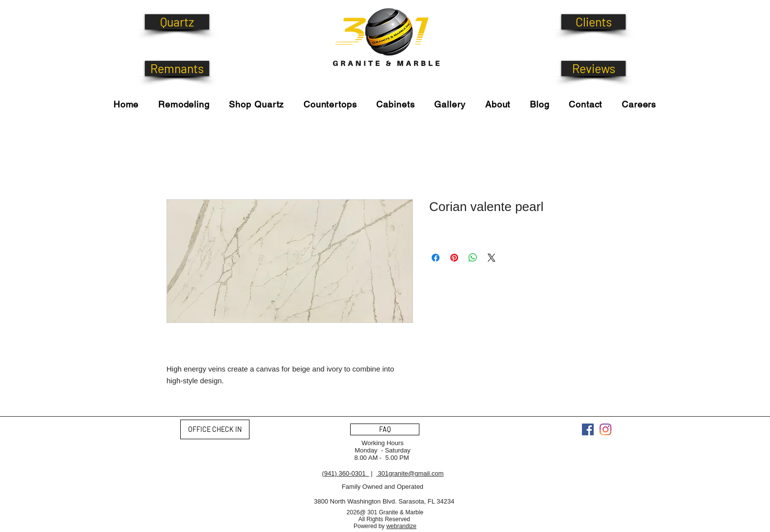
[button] (257, 104)
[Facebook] (588, 429)
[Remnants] (177, 68)
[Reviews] (593, 68)
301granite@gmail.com (410, 473)
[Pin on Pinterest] (454, 258)
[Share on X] (492, 258)
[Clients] (593, 22)
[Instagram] (605, 429)
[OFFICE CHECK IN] (215, 429)
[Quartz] (177, 22)
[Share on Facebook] (436, 258)
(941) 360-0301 (346, 473)
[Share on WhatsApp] (473, 258)
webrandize (401, 526)
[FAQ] (385, 429)
